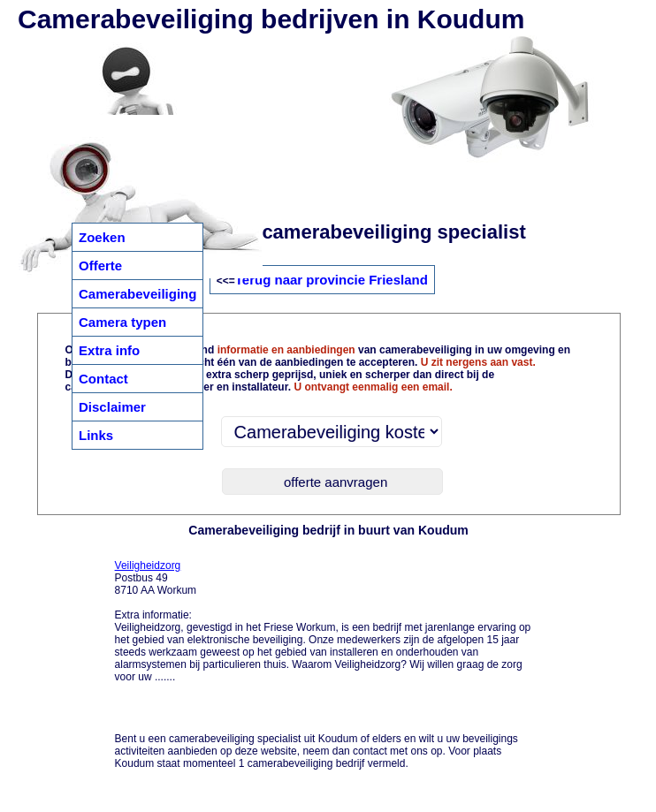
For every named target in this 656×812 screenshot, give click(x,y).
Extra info (109, 350)
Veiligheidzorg (148, 565)
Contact (103, 379)
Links (96, 435)
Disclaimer (112, 407)
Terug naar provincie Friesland (332, 280)
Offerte (100, 266)
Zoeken (102, 237)
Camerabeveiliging (137, 294)
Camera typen (122, 322)
